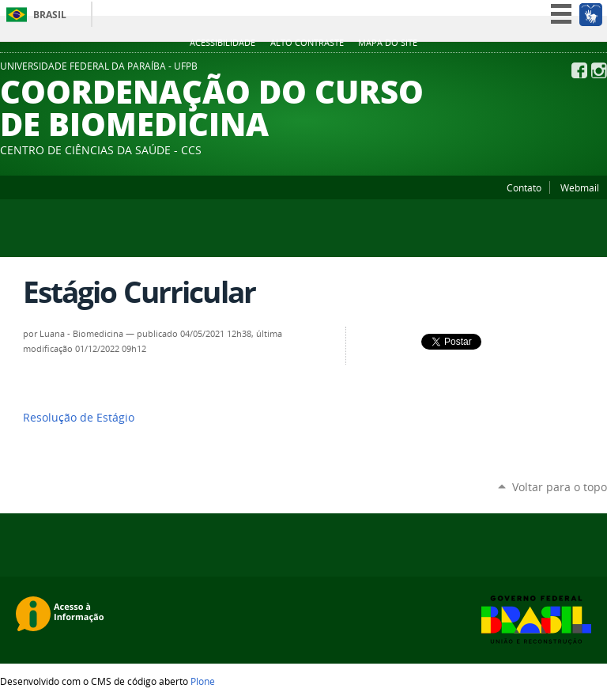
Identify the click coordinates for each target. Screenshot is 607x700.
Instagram (599, 70)
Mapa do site (388, 43)
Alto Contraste (307, 43)
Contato (524, 187)
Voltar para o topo (560, 487)
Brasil (50, 15)
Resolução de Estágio (79, 418)
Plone (203, 681)
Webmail (580, 187)
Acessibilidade (222, 43)
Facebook (579, 70)
